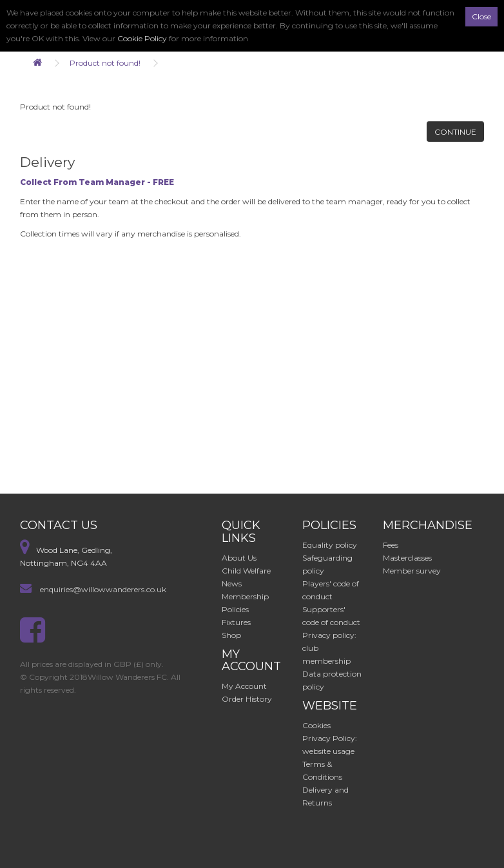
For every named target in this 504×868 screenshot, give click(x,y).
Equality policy (330, 545)
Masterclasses (407, 558)
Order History (247, 699)
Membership (245, 596)
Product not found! (105, 63)
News (232, 583)
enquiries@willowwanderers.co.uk (103, 589)
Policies (235, 609)
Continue (455, 132)
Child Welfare (246, 571)
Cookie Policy (142, 38)
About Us (239, 558)
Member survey (412, 571)
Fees (391, 545)
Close (481, 16)
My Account (244, 686)
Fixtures (236, 622)
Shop (231, 635)
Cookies (316, 725)
